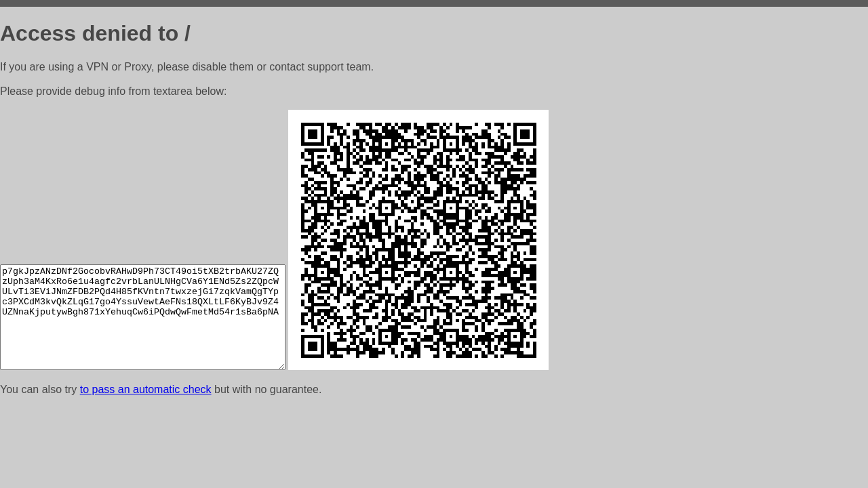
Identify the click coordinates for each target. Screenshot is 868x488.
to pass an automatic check (146, 389)
